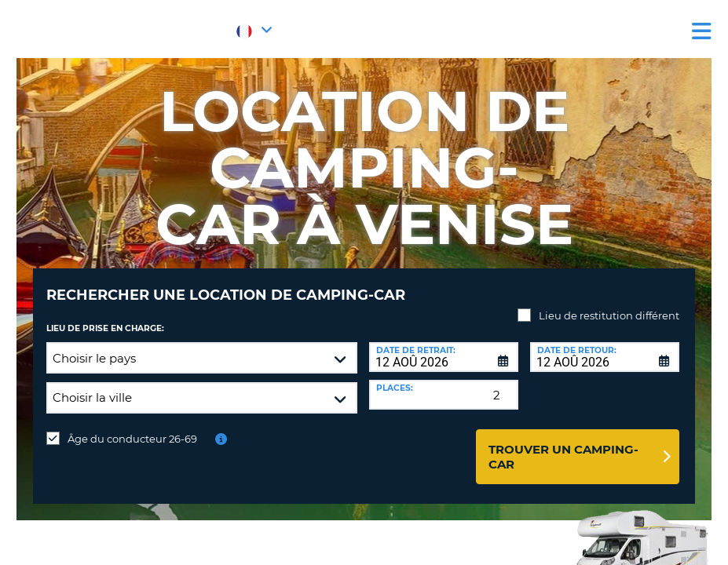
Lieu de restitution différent (609, 304)
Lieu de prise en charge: (105, 317)
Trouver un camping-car (563, 445)
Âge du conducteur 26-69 (132, 427)
